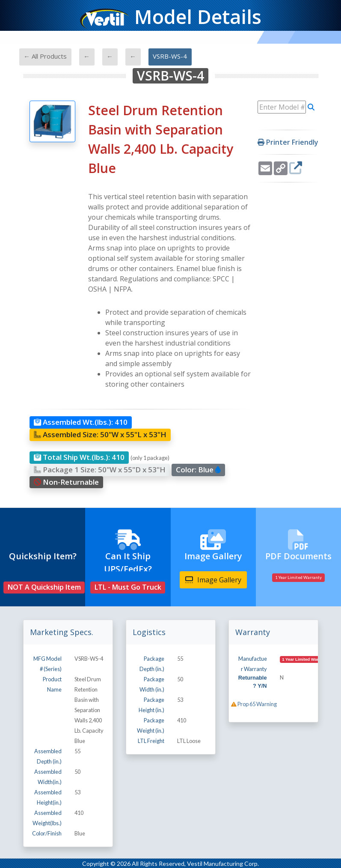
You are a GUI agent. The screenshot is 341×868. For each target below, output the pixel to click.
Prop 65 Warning (254, 704)
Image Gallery (213, 580)
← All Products (45, 56)
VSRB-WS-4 (170, 56)
